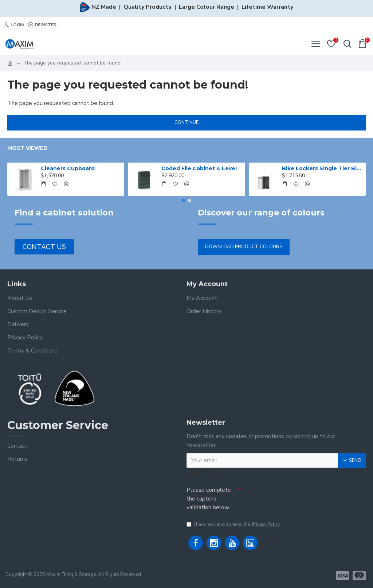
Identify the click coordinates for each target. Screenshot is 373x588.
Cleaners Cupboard (68, 168)
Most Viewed (28, 148)
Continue (186, 122)
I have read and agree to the (234, 524)
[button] (184, 200)
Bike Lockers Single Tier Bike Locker (322, 168)
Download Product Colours (244, 247)
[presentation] (292, 496)
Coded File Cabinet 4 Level (199, 168)
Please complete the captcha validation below (209, 499)
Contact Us (44, 247)
